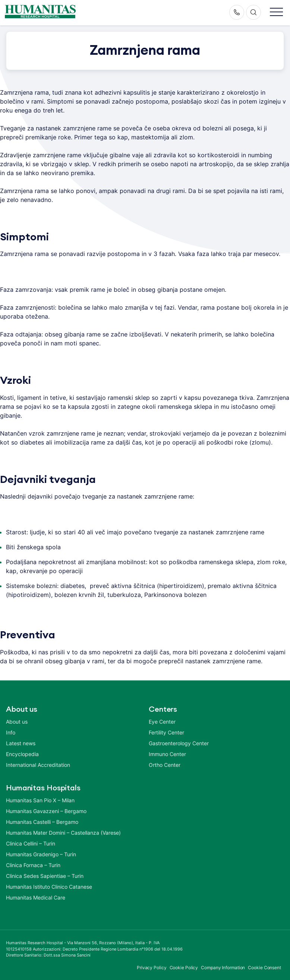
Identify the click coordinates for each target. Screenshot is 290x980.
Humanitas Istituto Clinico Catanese (49, 887)
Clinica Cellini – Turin (31, 843)
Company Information (223, 968)
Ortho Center (165, 765)
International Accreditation (38, 765)
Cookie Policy (184, 968)
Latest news (21, 743)
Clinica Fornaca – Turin (33, 865)
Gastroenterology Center (179, 743)
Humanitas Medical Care (36, 897)
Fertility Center (166, 732)
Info (11, 732)
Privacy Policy (152, 968)
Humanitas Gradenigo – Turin (41, 854)
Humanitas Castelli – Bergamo (42, 822)
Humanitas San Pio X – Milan (40, 800)
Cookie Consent (264, 968)
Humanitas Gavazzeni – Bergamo (46, 811)
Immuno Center (167, 754)
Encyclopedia (22, 754)
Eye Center (162, 722)
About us (17, 722)
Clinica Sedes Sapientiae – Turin (45, 876)
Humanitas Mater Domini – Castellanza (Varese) (63, 833)
